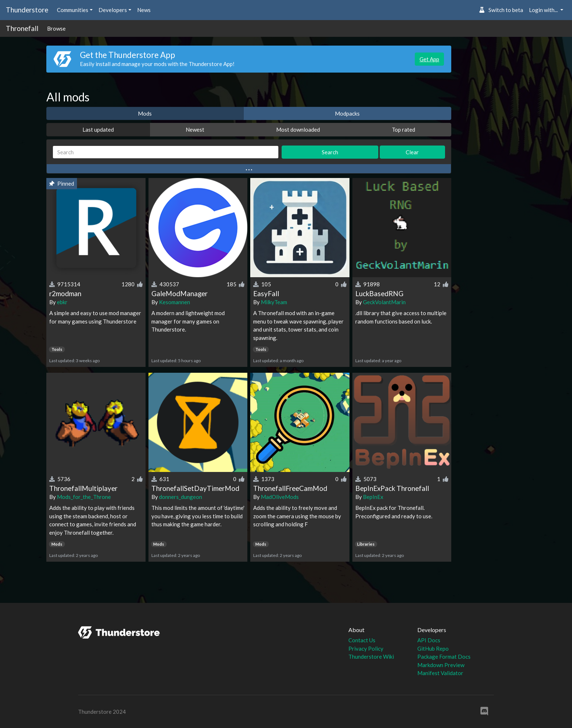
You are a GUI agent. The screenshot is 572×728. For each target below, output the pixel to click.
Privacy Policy (366, 648)
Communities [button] (73, 10)
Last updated (98, 129)
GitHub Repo (433, 648)
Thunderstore (27, 10)
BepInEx (373, 497)
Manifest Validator (440, 673)
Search (330, 152)
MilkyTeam (274, 302)
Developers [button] (113, 10)
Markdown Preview (441, 665)
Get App (429, 59)
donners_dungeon (181, 497)
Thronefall (22, 28)
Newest (195, 129)
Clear (412, 152)
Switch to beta (501, 10)
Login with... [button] (544, 10)
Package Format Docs (444, 657)
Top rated (403, 129)
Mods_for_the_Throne (84, 497)
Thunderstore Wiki (371, 657)
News (144, 10)
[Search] (166, 152)
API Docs (429, 640)
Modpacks (347, 113)
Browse (56, 28)
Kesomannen (175, 302)
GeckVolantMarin (384, 302)
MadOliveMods (280, 497)
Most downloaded (298, 129)
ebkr (62, 302)
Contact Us (362, 640)
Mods (145, 113)
